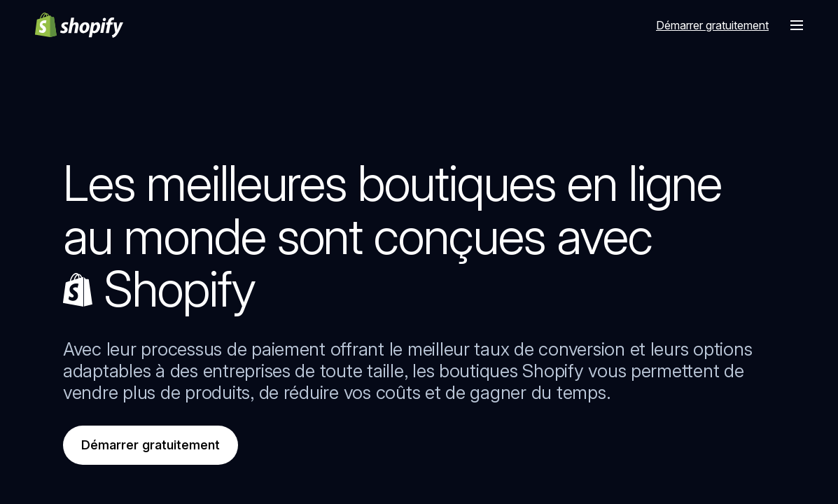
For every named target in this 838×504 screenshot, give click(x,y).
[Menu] (797, 25)
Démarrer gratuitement (151, 445)
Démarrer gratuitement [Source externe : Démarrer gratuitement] (712, 25)
